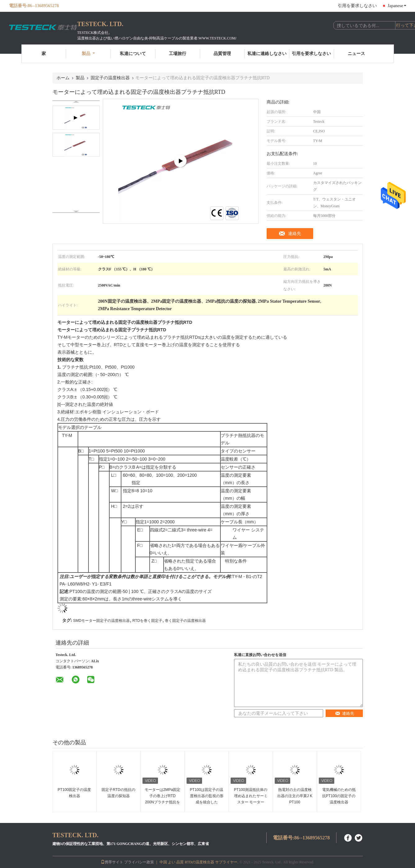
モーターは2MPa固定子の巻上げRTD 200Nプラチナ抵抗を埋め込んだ (162, 799)
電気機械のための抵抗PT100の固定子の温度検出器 (339, 796)
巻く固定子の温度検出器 (185, 621)
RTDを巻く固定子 (147, 621)
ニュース (356, 54)
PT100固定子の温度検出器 (74, 793)
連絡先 (295, 233)
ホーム (63, 78)
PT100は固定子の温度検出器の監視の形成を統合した (207, 796)
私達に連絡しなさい (267, 54)
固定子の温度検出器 (110, 78)
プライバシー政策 (139, 862)
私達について (133, 54)
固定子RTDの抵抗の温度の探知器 (118, 793)
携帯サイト (112, 862)
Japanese (397, 6)
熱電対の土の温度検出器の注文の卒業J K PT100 (295, 796)
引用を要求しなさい (357, 6)
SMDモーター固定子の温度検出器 (102, 621)
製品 (88, 54)
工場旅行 (178, 54)
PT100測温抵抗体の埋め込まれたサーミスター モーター (251, 796)
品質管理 (222, 54)
